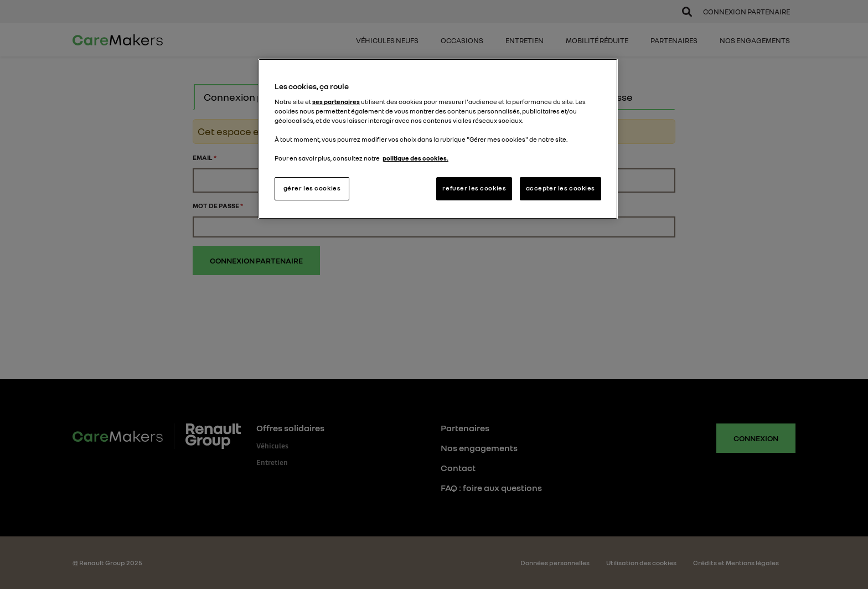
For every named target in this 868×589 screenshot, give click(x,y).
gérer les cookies (312, 188)
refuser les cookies (474, 188)
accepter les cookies (560, 188)
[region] (438, 139)
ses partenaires (336, 102)
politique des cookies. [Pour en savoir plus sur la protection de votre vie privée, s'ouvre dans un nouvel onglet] (415, 158)
